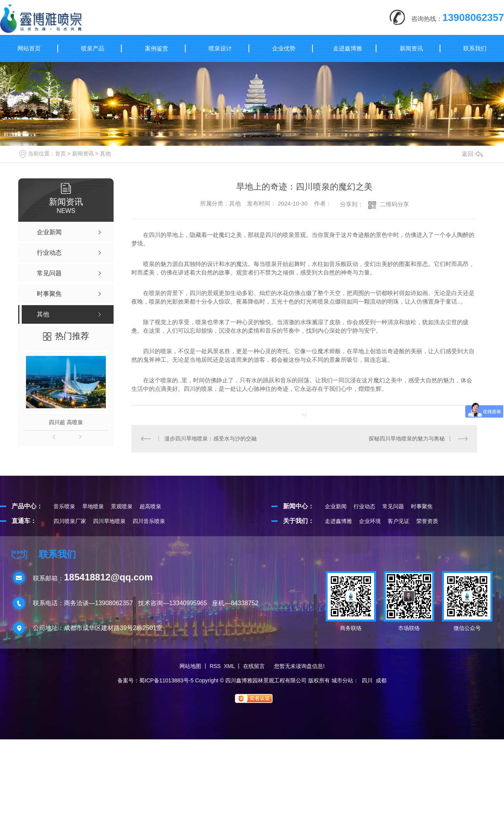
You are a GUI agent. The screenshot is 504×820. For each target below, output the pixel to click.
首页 (60, 154)
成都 (381, 680)
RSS (215, 666)
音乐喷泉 (64, 506)
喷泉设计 (220, 48)
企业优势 (284, 48)
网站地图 (190, 666)
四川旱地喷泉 (109, 521)
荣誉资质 (427, 521)
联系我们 (475, 48)
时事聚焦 (422, 506)
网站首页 (29, 48)
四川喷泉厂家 (70, 521)
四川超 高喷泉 (66, 422)
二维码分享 (394, 204)
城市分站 (342, 680)
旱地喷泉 (93, 506)
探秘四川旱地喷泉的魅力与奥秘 (407, 438)
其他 (105, 154)
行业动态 (364, 506)
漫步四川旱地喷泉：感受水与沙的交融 (211, 438)
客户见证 (399, 521)
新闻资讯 (411, 48)
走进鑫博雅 (348, 48)
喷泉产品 (93, 48)
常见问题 (393, 506)
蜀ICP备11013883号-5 (166, 680)
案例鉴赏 (157, 48)
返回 (472, 154)
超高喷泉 (150, 506)
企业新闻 (336, 506)
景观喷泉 (122, 506)
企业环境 (370, 521)
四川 (367, 680)
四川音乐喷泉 (149, 521)
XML (229, 666)
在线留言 (254, 666)
